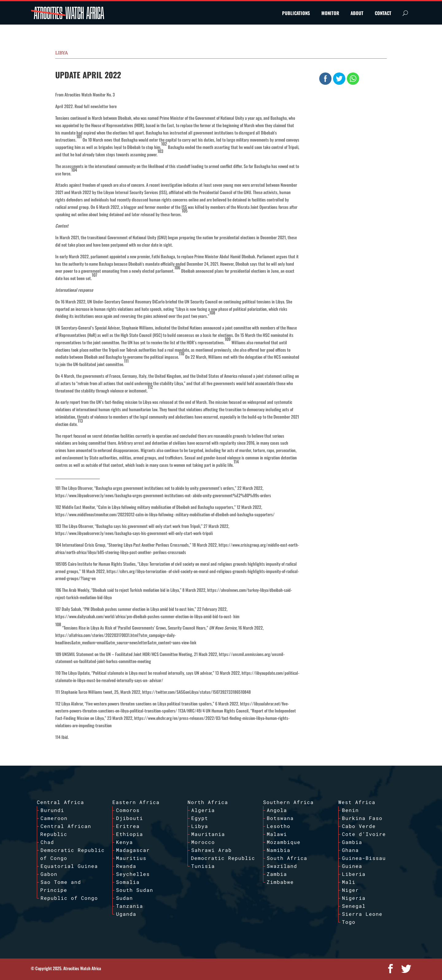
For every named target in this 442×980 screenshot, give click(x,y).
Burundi (52, 810)
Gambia (352, 842)
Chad (47, 842)
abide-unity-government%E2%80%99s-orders (232, 495)
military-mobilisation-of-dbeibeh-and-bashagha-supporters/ (225, 514)
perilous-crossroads (170, 552)
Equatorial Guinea (69, 866)
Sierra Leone (362, 914)
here (113, 106)
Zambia (277, 874)
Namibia (279, 850)
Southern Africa (288, 802)
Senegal (354, 906)
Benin (350, 810)
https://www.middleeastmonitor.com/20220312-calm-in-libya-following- (115, 514)
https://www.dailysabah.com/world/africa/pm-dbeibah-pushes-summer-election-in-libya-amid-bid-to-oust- (144, 616)
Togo (349, 922)
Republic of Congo (69, 898)
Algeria (203, 810)
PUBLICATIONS (296, 13)
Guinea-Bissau (364, 858)
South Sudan (135, 890)
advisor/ (156, 680)
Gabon (49, 874)
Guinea (352, 866)
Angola (277, 810)
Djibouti (130, 818)
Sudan (124, 898)
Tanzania (130, 906)
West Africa (357, 802)
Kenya (124, 842)
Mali (349, 882)
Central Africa (60, 802)
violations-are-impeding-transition (83, 725)
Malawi (277, 834)
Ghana (350, 850)
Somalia (128, 882)
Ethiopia (130, 834)
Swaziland (282, 866)
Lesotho (279, 826)
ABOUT (357, 13)
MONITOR (330, 13)
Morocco (203, 842)
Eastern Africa (136, 802)
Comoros (128, 810)
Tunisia (203, 866)
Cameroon (54, 818)
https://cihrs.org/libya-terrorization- (137, 571)
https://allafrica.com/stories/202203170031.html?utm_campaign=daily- (116, 635)
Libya (62, 53)
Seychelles (133, 874)
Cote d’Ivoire (364, 834)
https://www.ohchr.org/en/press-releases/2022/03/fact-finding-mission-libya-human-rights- (212, 718)
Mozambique (284, 842)
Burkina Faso (362, 818)
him (236, 616)
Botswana (280, 818)
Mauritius (131, 858)
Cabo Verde (359, 826)
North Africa (208, 802)
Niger (350, 890)
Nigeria (354, 898)
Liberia (354, 874)
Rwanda (126, 866)
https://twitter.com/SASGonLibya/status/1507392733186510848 (196, 692)
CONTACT (383, 13)
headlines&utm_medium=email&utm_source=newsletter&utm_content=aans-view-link (126, 642)
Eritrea (128, 826)
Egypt (200, 818)
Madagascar (133, 850)
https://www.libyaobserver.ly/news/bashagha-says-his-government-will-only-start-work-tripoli (134, 533)
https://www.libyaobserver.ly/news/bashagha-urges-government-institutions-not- (124, 495)
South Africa (287, 858)
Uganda (126, 914)
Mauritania (208, 834)
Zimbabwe (280, 882)
